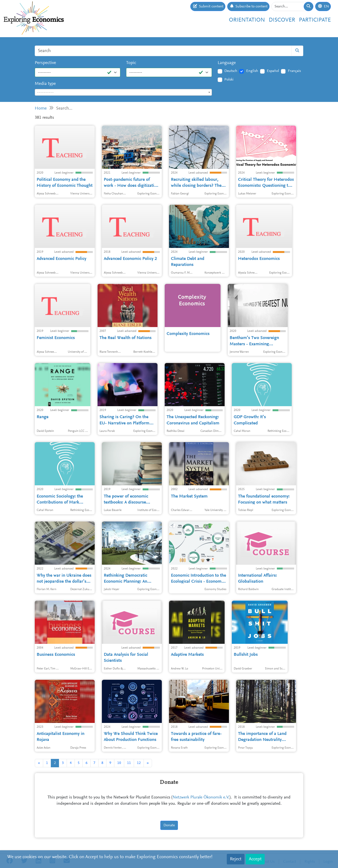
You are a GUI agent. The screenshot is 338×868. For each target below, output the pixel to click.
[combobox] (123, 92)
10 (119, 763)
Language (227, 63)
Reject (236, 859)
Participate (315, 20)
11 (129, 763)
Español (273, 71)
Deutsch (231, 71)
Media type (45, 84)
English (252, 71)
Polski (229, 80)
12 (139, 763)
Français (294, 71)
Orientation (247, 20)
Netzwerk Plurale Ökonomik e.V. (201, 798)
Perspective (45, 63)
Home (41, 108)
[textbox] (123, 93)
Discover (282, 20)
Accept (255, 859)
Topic (131, 63)
